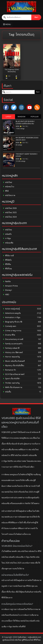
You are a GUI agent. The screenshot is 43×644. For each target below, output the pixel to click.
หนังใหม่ (8, 182)
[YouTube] (29, 107)
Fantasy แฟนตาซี (11, 348)
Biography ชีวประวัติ (13, 322)
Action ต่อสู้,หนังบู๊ (11, 309)
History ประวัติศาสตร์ (13, 352)
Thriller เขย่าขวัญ (11, 383)
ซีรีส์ (6, 191)
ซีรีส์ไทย (7, 269)
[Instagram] (21, 107)
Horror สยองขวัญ (11, 357)
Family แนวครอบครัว (13, 344)
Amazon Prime (10, 286)
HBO (6, 295)
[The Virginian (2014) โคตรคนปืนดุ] (12, 56)
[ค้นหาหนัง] (17, 17)
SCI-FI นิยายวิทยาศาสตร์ (14, 374)
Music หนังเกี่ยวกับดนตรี (14, 361)
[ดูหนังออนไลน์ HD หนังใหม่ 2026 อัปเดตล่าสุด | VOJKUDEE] (21, 7)
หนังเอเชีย (8, 243)
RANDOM (21, 117)
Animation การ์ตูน (12, 317)
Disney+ (8, 290)
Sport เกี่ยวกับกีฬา (12, 379)
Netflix (7, 281)
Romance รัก (10, 370)
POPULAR (35, 117)
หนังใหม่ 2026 (10, 208)
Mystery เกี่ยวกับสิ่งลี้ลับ (14, 366)
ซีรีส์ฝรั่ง (7, 260)
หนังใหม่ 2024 (10, 217)
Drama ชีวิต (9, 335)
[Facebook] (6, 107)
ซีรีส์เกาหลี (8, 256)
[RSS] (37, 107)
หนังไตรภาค (9, 195)
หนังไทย (7, 230)
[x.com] (14, 107)
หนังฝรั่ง (7, 234)
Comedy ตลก (10, 326)
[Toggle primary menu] (7, 25)
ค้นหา (36, 17)
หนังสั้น (7, 392)
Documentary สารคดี (13, 339)
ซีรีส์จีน (7, 264)
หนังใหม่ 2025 (10, 212)
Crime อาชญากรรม (12, 331)
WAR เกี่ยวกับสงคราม (13, 387)
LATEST (8, 117)
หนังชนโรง (9, 187)
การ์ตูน (7, 238)
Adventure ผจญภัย (12, 313)
